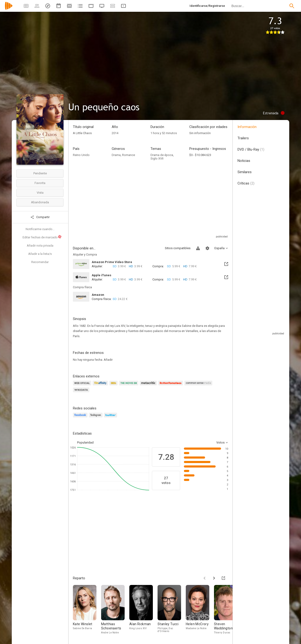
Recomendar (40, 262)
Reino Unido (81, 155)
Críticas (246, 183)
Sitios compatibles (178, 248)
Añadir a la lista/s (40, 254)
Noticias (244, 161)
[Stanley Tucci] (172, 610)
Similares (245, 172)
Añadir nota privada (40, 246)
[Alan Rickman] (143, 610)
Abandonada (40, 202)
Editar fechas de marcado (42, 237)
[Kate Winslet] (87, 610)
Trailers (243, 138)
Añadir (108, 360)
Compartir (40, 217)
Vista (40, 193)
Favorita (40, 183)
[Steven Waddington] (228, 610)
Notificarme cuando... (40, 229)
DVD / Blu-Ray (251, 149)
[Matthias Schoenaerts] (115, 610)
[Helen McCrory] (200, 610)
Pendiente (40, 173)
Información (247, 127)
